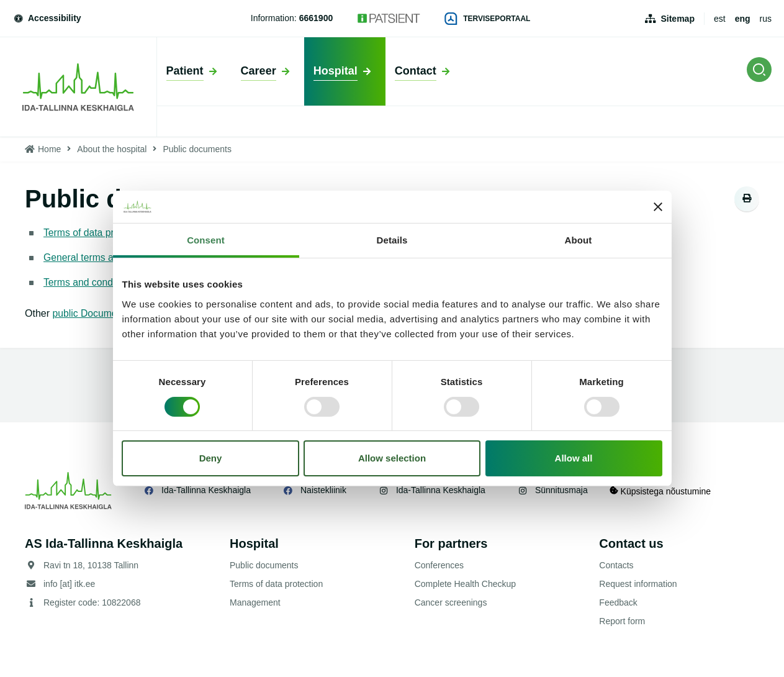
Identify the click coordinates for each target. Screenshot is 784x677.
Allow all (574, 458)
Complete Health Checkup (465, 584)
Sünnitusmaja (561, 490)
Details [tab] (392, 240)
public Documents (93, 313)
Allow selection (392, 458)
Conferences (439, 565)
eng (743, 19)
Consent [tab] (206, 240)
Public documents (264, 565)
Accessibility (47, 18)
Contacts (616, 565)
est (720, 19)
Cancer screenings (451, 602)
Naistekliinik (323, 490)
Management (255, 602)
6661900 (316, 18)
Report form (622, 621)
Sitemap (677, 19)
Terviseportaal (487, 19)
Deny (211, 458)
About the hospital (112, 149)
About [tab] (579, 240)
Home (49, 149)
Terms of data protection (97, 233)
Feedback (618, 602)
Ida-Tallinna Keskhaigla (206, 490)
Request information (638, 584)
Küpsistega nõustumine (663, 490)
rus (766, 19)
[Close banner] (658, 207)
